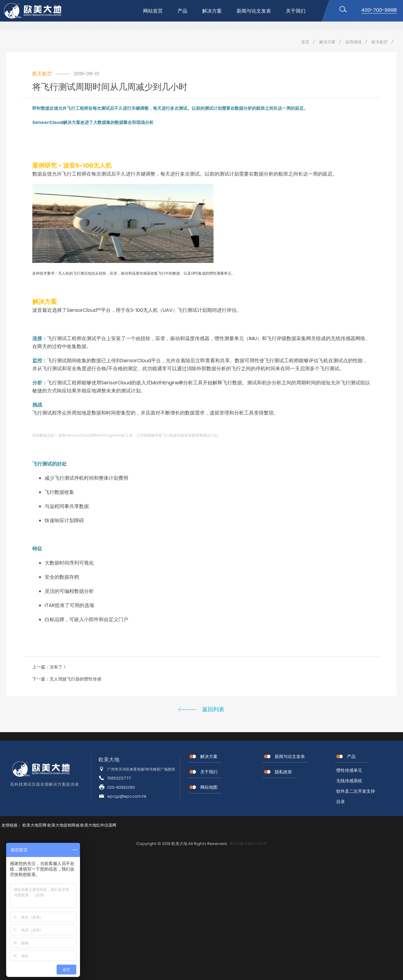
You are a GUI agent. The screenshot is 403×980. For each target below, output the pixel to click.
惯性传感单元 (349, 770)
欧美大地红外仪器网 (98, 825)
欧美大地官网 (34, 825)
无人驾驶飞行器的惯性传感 (75, 679)
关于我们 (296, 11)
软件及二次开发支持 (356, 791)
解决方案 (212, 11)
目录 (341, 802)
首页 (305, 42)
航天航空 (380, 42)
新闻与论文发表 (254, 11)
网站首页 (153, 11)
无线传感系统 (349, 781)
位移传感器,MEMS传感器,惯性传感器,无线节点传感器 (38, 11)
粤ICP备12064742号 (248, 844)
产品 (182, 11)
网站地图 (209, 787)
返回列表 (213, 709)
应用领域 (353, 42)
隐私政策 (283, 772)
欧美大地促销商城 (63, 825)
